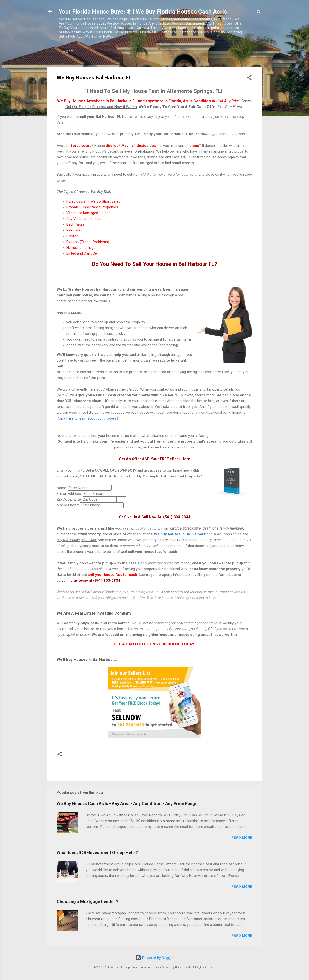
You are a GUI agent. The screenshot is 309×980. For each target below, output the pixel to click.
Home (71, 52)
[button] (249, 79)
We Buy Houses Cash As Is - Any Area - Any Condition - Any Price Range (127, 804)
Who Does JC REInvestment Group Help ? (97, 853)
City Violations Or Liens (85, 220)
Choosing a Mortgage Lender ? (88, 902)
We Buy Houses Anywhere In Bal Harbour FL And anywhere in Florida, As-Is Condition (148, 102)
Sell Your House (144, 52)
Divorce (72, 237)
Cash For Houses (102, 52)
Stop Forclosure (187, 52)
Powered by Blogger (155, 958)
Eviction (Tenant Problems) (88, 243)
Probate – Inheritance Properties (92, 208)
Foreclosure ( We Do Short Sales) (94, 202)
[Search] (259, 13)
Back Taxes (75, 225)
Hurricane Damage (81, 249)
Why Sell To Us (228, 52)
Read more (242, 839)
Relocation (75, 231)
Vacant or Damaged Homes (88, 214)
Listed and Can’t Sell (82, 254)
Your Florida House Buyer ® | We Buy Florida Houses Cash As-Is (143, 12)
